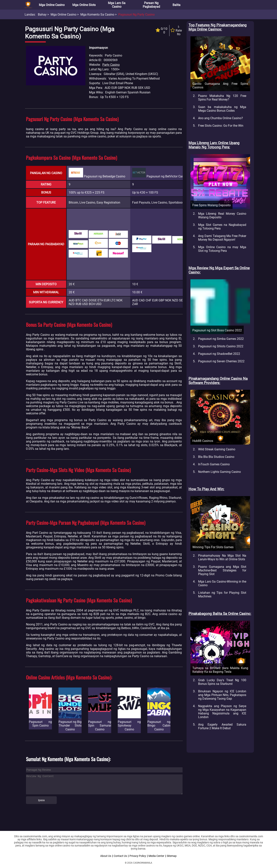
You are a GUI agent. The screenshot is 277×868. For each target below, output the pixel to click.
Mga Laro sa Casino (117, 5)
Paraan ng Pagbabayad (151, 5)
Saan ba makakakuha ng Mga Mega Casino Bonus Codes (222, 109)
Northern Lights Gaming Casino (219, 472)
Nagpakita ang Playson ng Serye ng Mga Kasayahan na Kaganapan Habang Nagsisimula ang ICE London (222, 712)
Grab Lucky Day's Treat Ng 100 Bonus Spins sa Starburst (222, 682)
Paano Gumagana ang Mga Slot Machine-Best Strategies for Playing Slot (222, 570)
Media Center (156, 856)
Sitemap (172, 856)
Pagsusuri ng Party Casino (136, 15)
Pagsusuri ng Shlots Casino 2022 (221, 346)
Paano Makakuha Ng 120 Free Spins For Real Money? (222, 98)
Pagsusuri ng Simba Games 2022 (221, 339)
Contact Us (120, 856)
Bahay (42, 15)
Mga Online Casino (52, 5)
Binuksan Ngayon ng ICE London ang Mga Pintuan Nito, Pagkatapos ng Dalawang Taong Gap (222, 695)
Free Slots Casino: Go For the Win (221, 126)
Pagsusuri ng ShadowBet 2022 (219, 354)
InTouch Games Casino (214, 464)
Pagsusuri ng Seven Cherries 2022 (221, 361)
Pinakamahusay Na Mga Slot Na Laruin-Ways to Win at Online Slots (222, 557)
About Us (106, 856)
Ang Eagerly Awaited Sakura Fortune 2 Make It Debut (222, 726)
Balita (176, 5)
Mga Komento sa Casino (97, 15)
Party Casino (111, 65)
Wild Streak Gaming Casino (217, 449)
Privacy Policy (138, 856)
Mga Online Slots (84, 5)
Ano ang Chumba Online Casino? (221, 118)
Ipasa (41, 800)
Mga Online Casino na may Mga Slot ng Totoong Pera (222, 249)
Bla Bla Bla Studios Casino (216, 457)
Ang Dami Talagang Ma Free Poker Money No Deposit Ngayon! (222, 238)
